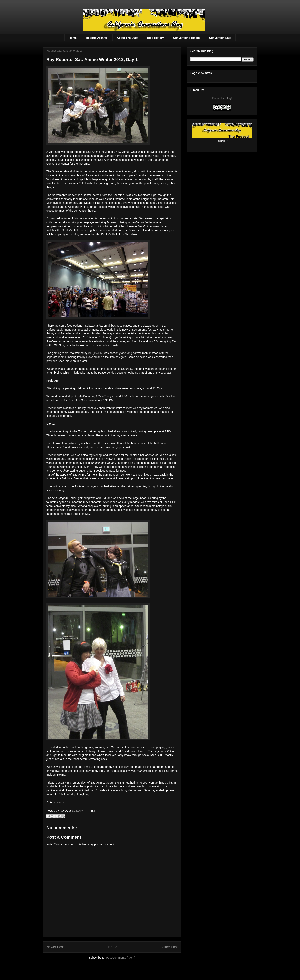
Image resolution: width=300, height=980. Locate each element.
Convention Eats (220, 38)
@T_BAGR (95, 353)
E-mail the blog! (222, 98)
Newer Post (55, 947)
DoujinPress (131, 459)
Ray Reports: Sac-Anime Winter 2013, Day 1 (92, 59)
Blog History (155, 38)
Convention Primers (186, 38)
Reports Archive (97, 38)
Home (73, 38)
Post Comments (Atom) (120, 958)
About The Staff (127, 38)
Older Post (170, 947)
